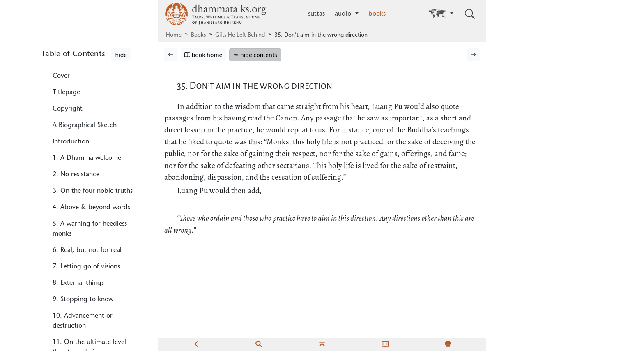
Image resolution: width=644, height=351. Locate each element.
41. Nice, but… (75, 333)
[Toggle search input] (470, 14)
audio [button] (344, 14)
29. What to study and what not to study (94, 81)
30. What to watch (80, 103)
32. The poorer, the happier (93, 136)
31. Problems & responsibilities (98, 119)
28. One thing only (80, 60)
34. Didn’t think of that (87, 169)
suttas (316, 14)
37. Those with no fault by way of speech (98, 233)
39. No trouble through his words (92, 285)
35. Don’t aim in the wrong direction (93, 190)
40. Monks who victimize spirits (89, 312)
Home (174, 35)
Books (198, 35)
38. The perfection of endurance (84, 259)
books (377, 14)
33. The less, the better (86, 152)
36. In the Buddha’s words (91, 211)
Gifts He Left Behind (240, 35)
